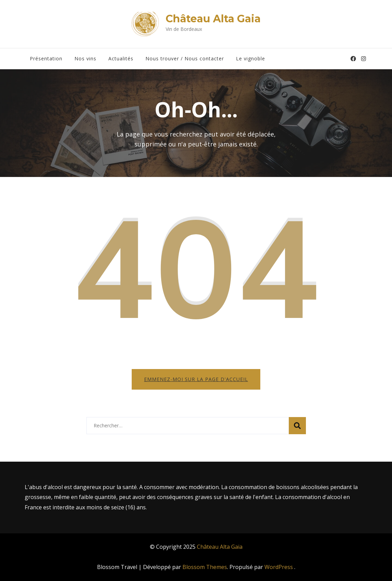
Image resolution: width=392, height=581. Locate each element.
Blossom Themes (205, 567)
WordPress (279, 567)
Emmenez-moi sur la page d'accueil (196, 379)
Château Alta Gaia (213, 19)
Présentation (46, 58)
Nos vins (85, 58)
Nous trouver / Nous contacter (185, 58)
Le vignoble (251, 58)
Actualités (121, 58)
